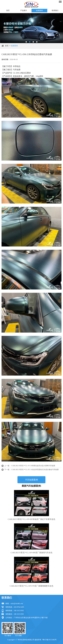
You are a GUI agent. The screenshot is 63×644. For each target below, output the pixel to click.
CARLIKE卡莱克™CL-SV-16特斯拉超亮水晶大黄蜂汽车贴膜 (33, 466)
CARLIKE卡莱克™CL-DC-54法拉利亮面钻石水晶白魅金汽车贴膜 (35, 470)
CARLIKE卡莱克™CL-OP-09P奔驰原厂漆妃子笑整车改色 (31, 519)
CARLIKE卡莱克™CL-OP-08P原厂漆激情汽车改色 (31, 553)
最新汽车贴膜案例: (32, 486)
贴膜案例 (39, 11)
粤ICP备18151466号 (49, 640)
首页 (8, 11)
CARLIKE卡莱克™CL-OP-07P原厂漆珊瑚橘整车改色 (31, 586)
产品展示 (24, 11)
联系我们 (55, 11)
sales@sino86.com (17, 604)
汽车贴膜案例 (31, 480)
